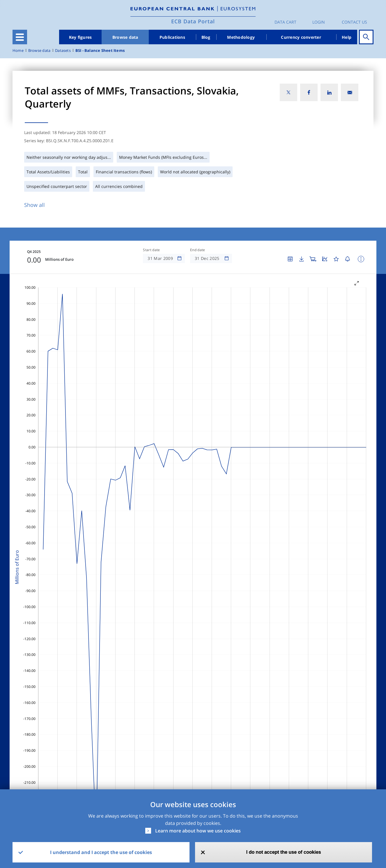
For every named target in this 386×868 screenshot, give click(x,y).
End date (198, 250)
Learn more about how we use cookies (198, 831)
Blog (206, 37)
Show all (34, 205)
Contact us (354, 22)
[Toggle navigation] (20, 37)
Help (347, 37)
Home (18, 51)
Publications (172, 37)
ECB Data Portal (193, 21)
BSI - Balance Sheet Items (100, 51)
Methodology (241, 37)
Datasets (63, 51)
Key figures (80, 37)
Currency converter (301, 37)
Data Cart (285, 22)
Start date (151, 250)
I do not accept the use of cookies (284, 852)
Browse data (125, 37)
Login (319, 22)
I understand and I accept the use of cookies (101, 852)
